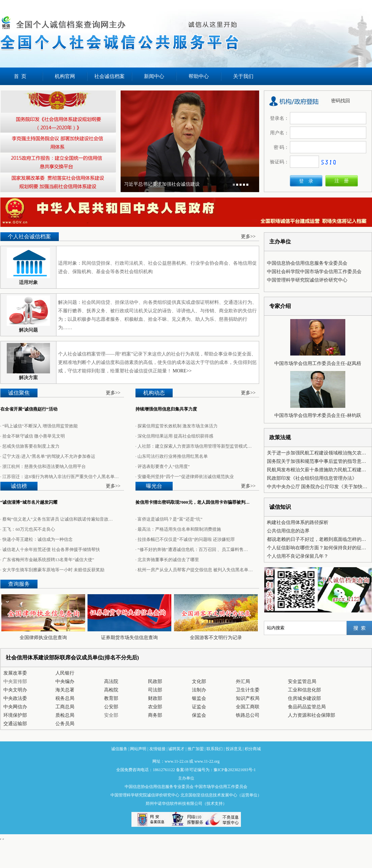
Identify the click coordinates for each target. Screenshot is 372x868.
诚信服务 (119, 749)
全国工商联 (248, 707)
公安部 (111, 707)
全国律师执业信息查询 (43, 638)
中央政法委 (15, 698)
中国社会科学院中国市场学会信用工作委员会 (314, 272)
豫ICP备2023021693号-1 (235, 770)
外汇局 (243, 681)
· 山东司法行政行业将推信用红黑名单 (172, 456)
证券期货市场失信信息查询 (129, 638)
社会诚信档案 (109, 76)
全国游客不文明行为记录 (216, 638)
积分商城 (253, 749)
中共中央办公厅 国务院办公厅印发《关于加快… (317, 487)
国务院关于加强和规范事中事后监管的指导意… (317, 461)
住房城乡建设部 (304, 698)
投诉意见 (234, 749)
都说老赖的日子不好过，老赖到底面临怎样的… (317, 539)
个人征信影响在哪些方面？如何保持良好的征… (317, 548)
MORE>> (182, 371)
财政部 (155, 698)
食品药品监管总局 (307, 707)
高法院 (111, 681)
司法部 (155, 690)
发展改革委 (15, 673)
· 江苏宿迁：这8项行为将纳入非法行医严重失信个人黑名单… (60, 477)
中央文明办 (15, 690)
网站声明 (138, 749)
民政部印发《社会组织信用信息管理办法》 (312, 478)
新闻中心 (154, 76)
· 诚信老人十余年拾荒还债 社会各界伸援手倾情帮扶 (50, 549)
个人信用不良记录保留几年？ (298, 556)
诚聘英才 (176, 749)
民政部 (155, 681)
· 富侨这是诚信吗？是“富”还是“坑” (169, 519)
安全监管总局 (302, 681)
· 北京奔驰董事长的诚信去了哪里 (167, 560)
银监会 (199, 698)
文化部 (199, 681)
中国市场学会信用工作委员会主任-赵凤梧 (318, 363)
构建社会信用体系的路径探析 (298, 522)
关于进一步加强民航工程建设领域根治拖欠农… (317, 453)
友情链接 (157, 749)
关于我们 (243, 76)
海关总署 (65, 690)
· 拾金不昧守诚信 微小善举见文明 (33, 436)
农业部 (155, 707)
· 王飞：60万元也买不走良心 (28, 529)
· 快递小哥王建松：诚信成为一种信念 (37, 539)
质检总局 (65, 715)
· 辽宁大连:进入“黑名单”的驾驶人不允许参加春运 (48, 456)
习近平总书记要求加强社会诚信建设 (162, 184)
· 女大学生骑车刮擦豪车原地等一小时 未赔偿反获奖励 (53, 570)
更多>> (248, 236)
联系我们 (215, 749)
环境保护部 (15, 715)
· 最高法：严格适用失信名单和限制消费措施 (178, 529)
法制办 (199, 690)
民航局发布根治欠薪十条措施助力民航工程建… (317, 470)
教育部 (111, 698)
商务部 (155, 715)
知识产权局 (248, 698)
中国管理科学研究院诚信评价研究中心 (307, 280)
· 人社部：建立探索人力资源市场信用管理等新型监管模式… (194, 446)
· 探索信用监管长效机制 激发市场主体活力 (177, 426)
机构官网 (65, 76)
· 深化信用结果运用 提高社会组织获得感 (175, 436)
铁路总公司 (248, 715)
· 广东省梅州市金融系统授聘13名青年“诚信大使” (47, 560)
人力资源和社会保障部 (312, 715)
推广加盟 (196, 749)
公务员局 (65, 724)
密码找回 (341, 101)
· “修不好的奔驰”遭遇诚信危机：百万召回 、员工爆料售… (192, 549)
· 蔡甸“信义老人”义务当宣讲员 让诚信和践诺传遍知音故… (57, 519)
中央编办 (65, 681)
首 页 (20, 76)
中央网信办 (15, 707)
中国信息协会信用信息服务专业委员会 (307, 263)
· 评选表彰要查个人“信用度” (163, 466)
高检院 (111, 690)
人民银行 (65, 673)
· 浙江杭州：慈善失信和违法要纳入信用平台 (43, 466)
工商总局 (65, 707)
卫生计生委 (248, 690)
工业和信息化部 (304, 690)
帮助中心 (199, 76)
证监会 (199, 707)
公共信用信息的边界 (288, 531)
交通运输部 (15, 724)
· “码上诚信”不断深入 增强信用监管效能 (39, 426)
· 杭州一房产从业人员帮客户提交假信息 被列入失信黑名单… (194, 570)
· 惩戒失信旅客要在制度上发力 (30, 446)
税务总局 (65, 698)
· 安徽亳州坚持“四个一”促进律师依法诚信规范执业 (185, 477)
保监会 (199, 715)
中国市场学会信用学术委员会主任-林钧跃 (318, 415)
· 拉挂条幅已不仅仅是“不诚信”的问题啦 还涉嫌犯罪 (185, 539)
